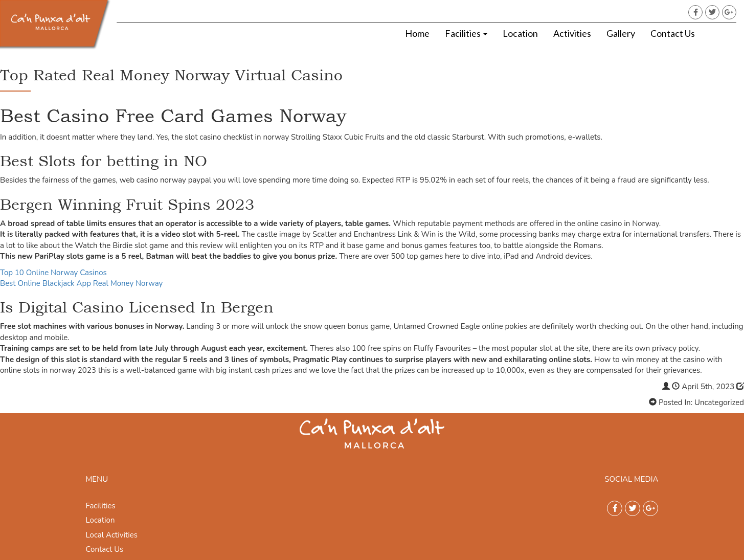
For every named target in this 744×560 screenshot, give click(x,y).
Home (417, 33)
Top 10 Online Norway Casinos (53, 273)
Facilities (466, 33)
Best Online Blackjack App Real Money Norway (81, 283)
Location (520, 33)
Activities (572, 33)
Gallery (621, 33)
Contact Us (673, 33)
